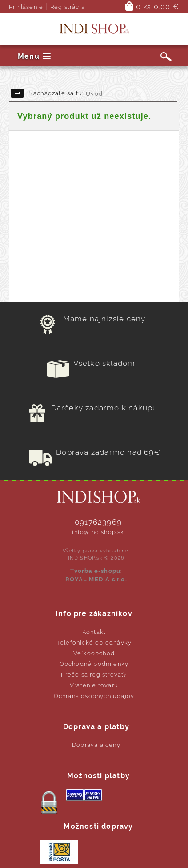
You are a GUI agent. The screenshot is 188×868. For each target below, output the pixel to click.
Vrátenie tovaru (94, 685)
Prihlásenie (26, 7)
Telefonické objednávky (94, 643)
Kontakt (94, 632)
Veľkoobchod (94, 653)
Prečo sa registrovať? (94, 675)
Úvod (94, 94)
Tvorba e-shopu (95, 571)
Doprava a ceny (96, 745)
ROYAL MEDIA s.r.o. (96, 579)
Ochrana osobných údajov (94, 696)
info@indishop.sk (98, 532)
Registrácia (68, 7)
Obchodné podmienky (94, 664)
